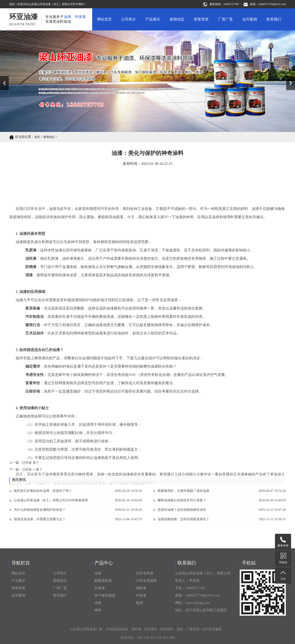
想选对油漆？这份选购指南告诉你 (182, 515)
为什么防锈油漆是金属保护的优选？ (40, 515)
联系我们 (274, 19)
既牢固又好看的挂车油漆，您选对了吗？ (43, 497)
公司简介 (129, 19)
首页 (37, 137)
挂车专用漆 (145, 641)
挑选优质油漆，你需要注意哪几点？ (40, 525)
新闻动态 (177, 19)
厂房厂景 (225, 19)
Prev (3, 78)
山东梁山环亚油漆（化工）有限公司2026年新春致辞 (51, 506)
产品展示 (153, 19)
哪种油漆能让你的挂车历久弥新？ (182, 506)
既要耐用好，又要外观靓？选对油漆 (183, 497)
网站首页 (104, 19)
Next (289, 78)
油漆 (98, 641)
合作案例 (250, 19)
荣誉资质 (201, 19)
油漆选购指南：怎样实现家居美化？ (183, 525)
